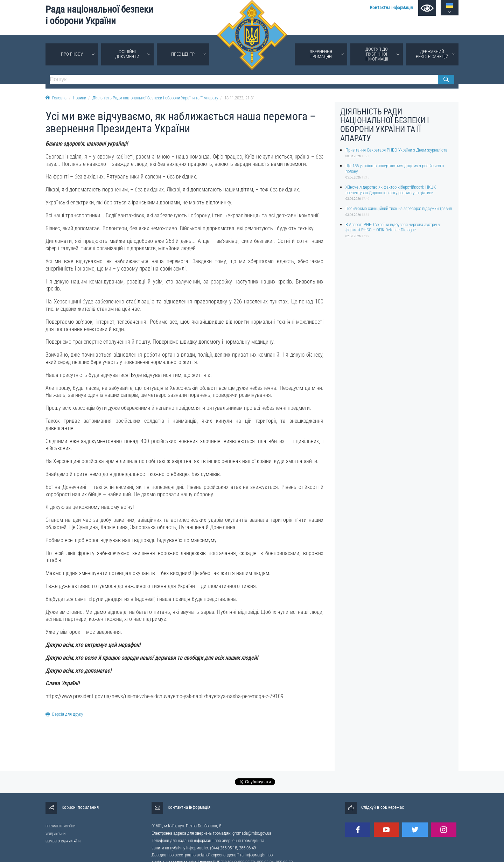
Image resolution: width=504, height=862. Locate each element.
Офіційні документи (127, 54)
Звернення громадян (321, 54)
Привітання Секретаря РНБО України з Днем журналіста (396, 150)
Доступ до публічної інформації (377, 54)
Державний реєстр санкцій (432, 54)
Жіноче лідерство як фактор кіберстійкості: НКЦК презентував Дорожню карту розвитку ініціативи (391, 190)
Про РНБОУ (72, 54)
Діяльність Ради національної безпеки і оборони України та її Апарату (155, 98)
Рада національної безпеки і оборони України (99, 15)
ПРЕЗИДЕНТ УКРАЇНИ (60, 826)
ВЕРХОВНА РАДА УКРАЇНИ (63, 841)
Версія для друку (64, 714)
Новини (79, 98)
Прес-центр (183, 54)
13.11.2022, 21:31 (240, 98)
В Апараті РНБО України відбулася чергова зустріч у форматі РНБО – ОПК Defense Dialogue (393, 227)
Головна (56, 98)
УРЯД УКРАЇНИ (55, 834)
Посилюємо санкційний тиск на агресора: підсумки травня (399, 208)
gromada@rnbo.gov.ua (252, 833)
